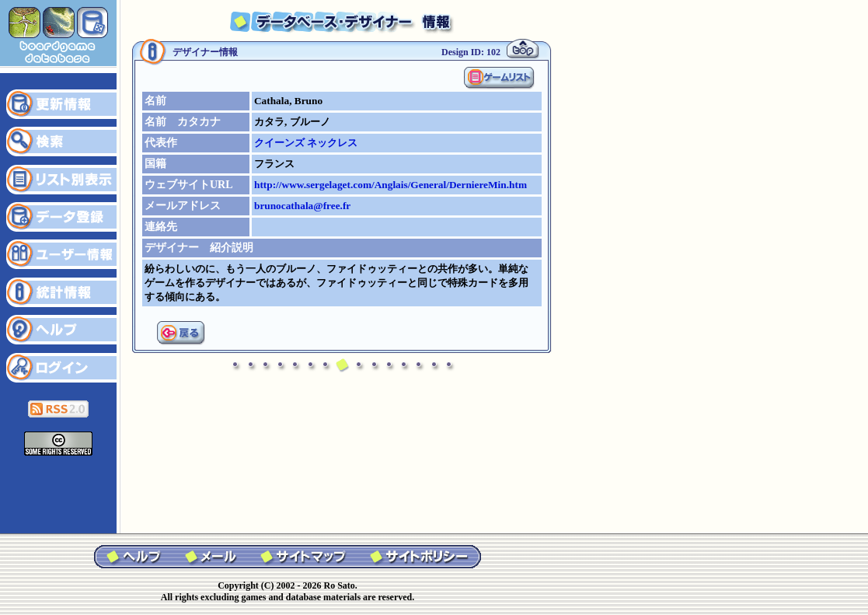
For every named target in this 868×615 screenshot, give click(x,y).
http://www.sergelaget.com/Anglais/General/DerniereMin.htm (390, 185)
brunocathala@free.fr (302, 206)
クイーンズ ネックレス (306, 143)
